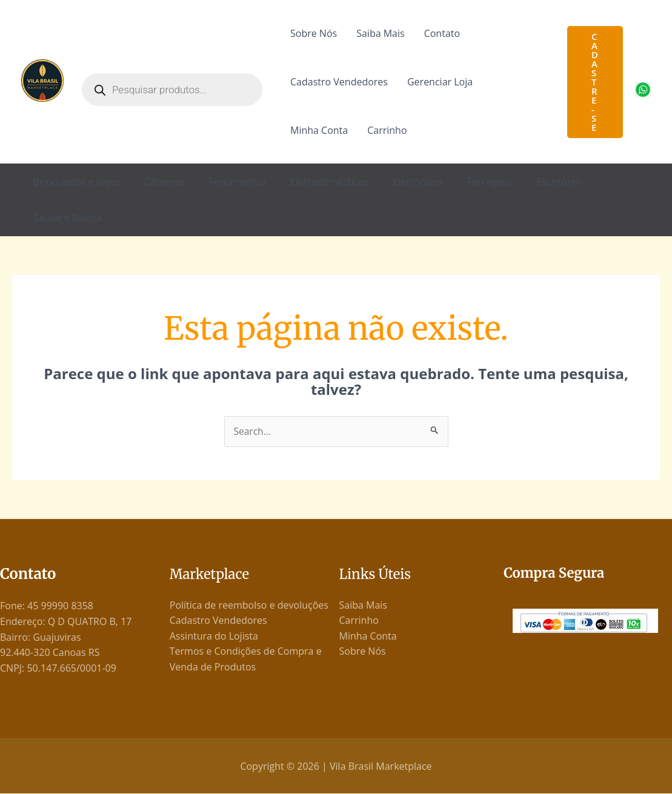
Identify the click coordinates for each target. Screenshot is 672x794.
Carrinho (387, 130)
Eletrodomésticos (329, 182)
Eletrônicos (418, 182)
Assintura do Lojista (214, 637)
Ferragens (490, 182)
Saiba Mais (380, 33)
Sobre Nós (314, 33)
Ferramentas (237, 182)
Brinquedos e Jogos (77, 182)
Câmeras (165, 182)
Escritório (558, 182)
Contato (442, 33)
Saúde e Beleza (67, 218)
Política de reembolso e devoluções (249, 605)
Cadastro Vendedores (339, 82)
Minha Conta (319, 130)
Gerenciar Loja (440, 82)
